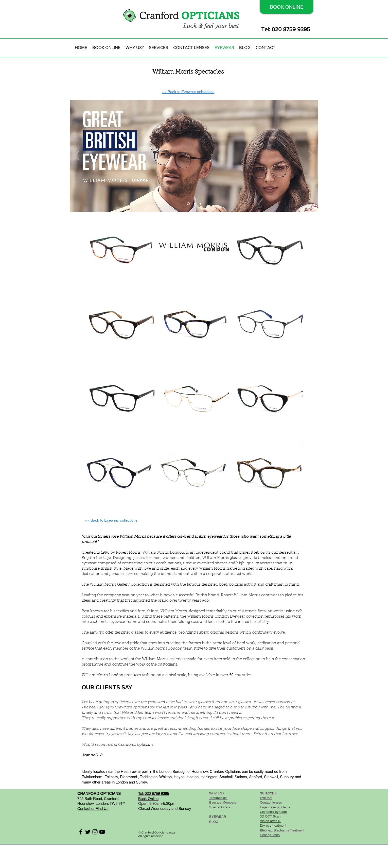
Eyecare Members (223, 802)
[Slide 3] (200, 204)
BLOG (214, 822)
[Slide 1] (188, 204)
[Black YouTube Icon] (102, 832)
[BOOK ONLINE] (287, 7)
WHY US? (217, 793)
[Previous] (77, 156)
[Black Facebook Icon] (81, 832)
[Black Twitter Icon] (88, 832)
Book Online (148, 799)
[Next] (311, 156)
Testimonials (218, 798)
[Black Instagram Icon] (95, 832)
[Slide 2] (195, 204)
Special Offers (220, 807)
